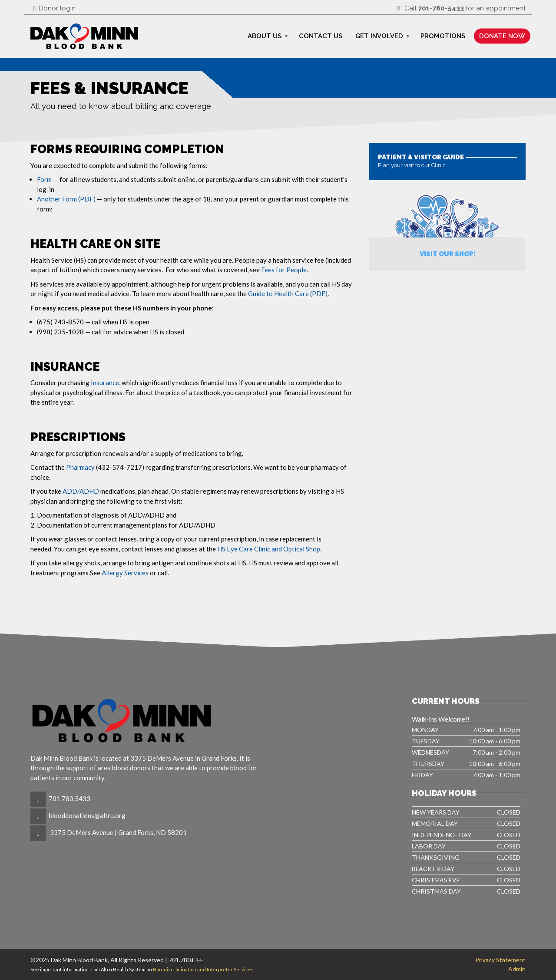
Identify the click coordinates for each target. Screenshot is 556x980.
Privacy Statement (500, 960)
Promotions (443, 36)
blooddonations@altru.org (87, 815)
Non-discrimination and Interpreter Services (203, 969)
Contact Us (321, 36)
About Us (265, 36)
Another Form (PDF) (67, 199)
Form (44, 179)
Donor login (53, 8)
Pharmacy (81, 467)
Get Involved (379, 36)
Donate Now (502, 36)
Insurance (105, 383)
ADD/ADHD (81, 491)
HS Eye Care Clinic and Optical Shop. (269, 549)
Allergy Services (125, 573)
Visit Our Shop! (448, 254)
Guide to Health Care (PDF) (288, 294)
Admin (517, 969)
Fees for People (284, 270)
